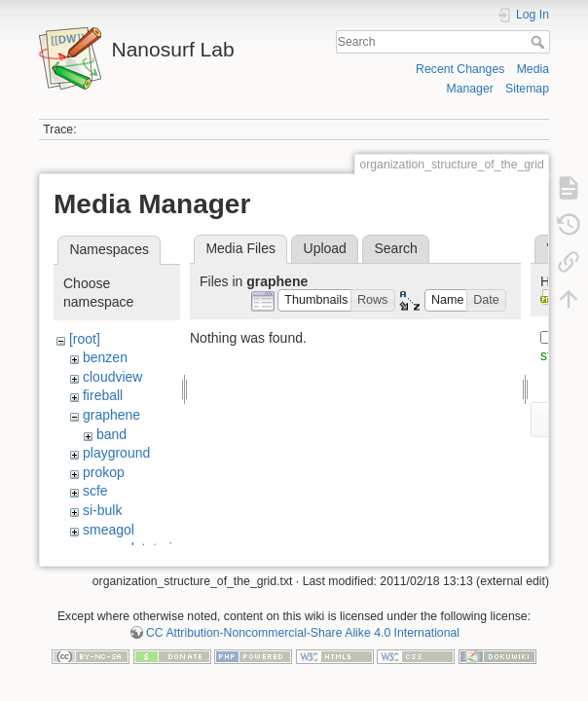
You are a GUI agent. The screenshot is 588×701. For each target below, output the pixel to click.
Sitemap (527, 89)
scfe (95, 491)
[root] (85, 339)
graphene (111, 415)
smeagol (109, 530)
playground (116, 453)
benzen (105, 357)
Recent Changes (460, 69)
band (111, 434)
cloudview (112, 377)
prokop (104, 472)
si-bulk (102, 510)
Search (540, 42)
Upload (325, 248)
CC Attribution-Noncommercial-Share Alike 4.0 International (303, 637)
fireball (103, 395)
